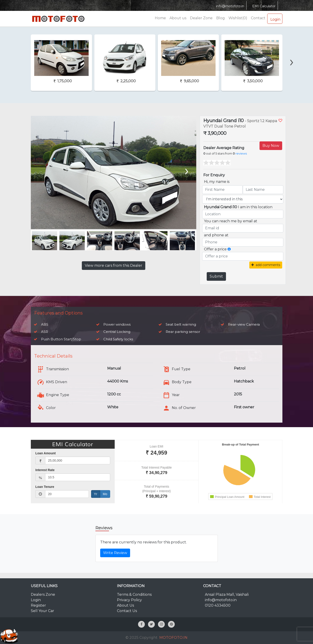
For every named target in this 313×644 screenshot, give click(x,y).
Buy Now (271, 146)
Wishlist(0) (238, 18)
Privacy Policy (129, 600)
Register (38, 605)
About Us (125, 605)
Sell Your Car (42, 611)
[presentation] (291, 54)
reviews (241, 154)
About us (178, 18)
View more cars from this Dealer (114, 265)
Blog (221, 18)
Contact (258, 18)
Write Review (115, 553)
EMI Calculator (263, 6)
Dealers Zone (43, 594)
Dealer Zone (201, 18)
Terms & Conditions (134, 594)
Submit (216, 276)
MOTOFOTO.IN (173, 638)
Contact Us (127, 611)
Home (160, 18)
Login (275, 19)
